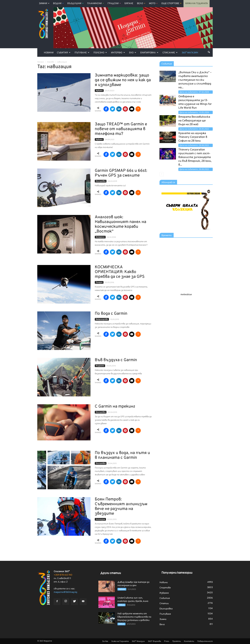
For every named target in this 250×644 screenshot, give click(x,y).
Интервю (118, 53)
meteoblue (186, 295)
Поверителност (205, 641)
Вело (141, 4)
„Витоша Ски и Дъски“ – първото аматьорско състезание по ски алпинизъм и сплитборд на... (195, 80)
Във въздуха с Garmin (116, 360)
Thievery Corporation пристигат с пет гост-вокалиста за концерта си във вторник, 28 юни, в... (195, 157)
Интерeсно (100, 237)
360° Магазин (190, 53)
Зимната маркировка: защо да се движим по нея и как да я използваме (123, 80)
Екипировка (149, 53)
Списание (170, 53)
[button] (209, 52)
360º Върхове (154, 641)
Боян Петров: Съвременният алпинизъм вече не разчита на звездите (121, 507)
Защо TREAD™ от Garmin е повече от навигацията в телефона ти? (121, 129)
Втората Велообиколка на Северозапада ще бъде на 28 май (194, 121)
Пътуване (82, 53)
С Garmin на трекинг (115, 407)
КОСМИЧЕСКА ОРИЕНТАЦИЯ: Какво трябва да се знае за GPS (120, 272)
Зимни (44, 4)
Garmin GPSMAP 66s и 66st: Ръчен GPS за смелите (121, 173)
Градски (114, 4)
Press (167, 641)
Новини (49, 53)
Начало (41, 62)
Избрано (99, 91)
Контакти (189, 641)
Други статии (111, 573)
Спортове (165, 588)
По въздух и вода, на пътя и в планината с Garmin (122, 455)
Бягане (129, 4)
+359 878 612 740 (63, 575)
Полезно (100, 53)
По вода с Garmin (111, 314)
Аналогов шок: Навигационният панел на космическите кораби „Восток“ (120, 224)
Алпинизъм (100, 519)
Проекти (177, 641)
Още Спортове (171, 4)
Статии (164, 604)
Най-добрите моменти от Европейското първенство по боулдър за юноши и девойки (134, 617)
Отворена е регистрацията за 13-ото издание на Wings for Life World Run (195, 102)
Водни (58, 4)
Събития (64, 53)
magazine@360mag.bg (65, 592)
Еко (133, 53)
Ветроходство (102, 319)
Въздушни (75, 4)
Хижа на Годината (197, 4)
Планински (96, 4)
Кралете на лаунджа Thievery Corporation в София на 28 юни (193, 137)
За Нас (105, 641)
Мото (153, 4)
